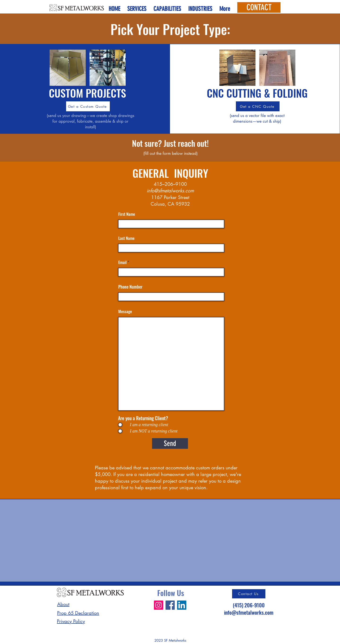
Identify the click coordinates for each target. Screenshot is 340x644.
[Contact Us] (249, 594)
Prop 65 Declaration (78, 613)
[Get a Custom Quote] (88, 106)
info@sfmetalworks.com (170, 191)
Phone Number (130, 287)
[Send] (170, 443)
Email (122, 262)
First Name (127, 214)
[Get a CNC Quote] (258, 106)
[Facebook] (170, 605)
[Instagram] (159, 605)
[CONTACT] (259, 7)
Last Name (126, 238)
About (63, 604)
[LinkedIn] (182, 605)
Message (125, 311)
